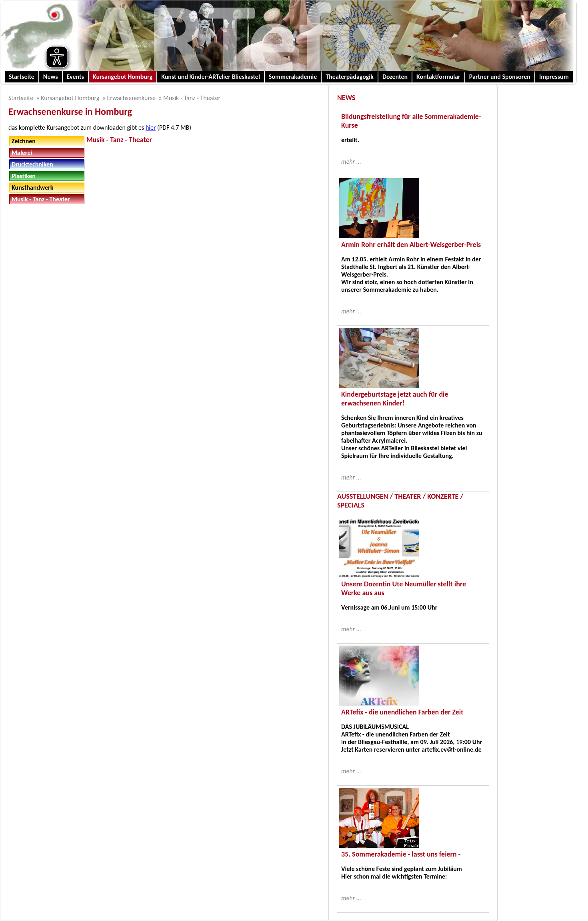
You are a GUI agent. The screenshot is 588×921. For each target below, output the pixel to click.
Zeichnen (24, 141)
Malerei (22, 153)
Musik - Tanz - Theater (192, 98)
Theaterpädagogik (350, 77)
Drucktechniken (32, 164)
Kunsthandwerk (32, 188)
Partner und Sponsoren (500, 77)
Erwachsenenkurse (131, 98)
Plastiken (24, 176)
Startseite (22, 77)
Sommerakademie (293, 77)
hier (151, 127)
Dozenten (395, 77)
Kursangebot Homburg (123, 77)
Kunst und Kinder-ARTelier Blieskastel (211, 77)
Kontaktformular (438, 77)
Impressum (554, 77)
